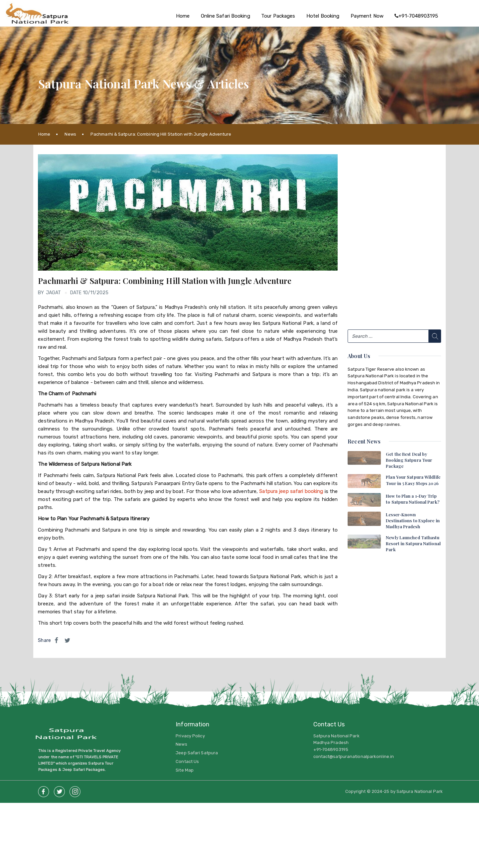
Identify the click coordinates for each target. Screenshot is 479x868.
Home (183, 16)
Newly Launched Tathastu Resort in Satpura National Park (413, 543)
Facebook (44, 790)
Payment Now (367, 16)
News (70, 134)
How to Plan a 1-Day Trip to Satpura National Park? (413, 499)
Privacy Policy (190, 736)
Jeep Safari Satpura (197, 753)
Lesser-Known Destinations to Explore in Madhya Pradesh (413, 520)
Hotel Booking (323, 16)
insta (75, 790)
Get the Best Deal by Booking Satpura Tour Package (409, 460)
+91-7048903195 (416, 16)
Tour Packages (278, 16)
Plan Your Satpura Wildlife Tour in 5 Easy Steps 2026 (413, 480)
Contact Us (187, 761)
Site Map (185, 770)
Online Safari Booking (226, 16)
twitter (59, 790)
